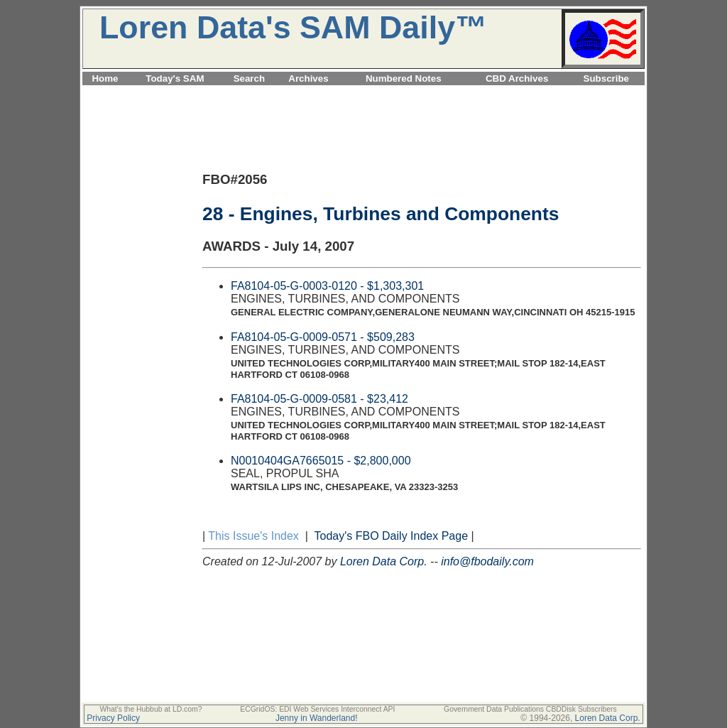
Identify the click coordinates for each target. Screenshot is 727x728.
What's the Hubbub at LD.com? (151, 709)
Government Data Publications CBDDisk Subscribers (530, 709)
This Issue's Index (253, 536)
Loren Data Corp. (384, 561)
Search (249, 78)
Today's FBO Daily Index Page (392, 536)
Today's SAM (175, 78)
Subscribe (606, 78)
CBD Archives (517, 78)
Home (105, 78)
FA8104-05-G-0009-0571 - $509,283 (323, 337)
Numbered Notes (404, 78)
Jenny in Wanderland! (317, 718)
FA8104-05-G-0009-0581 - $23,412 (319, 399)
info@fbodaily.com (487, 561)
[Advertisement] (363, 93)
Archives (308, 78)
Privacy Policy (113, 718)
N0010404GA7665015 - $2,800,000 (321, 461)
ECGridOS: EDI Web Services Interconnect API (317, 709)
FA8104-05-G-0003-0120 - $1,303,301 (327, 286)
